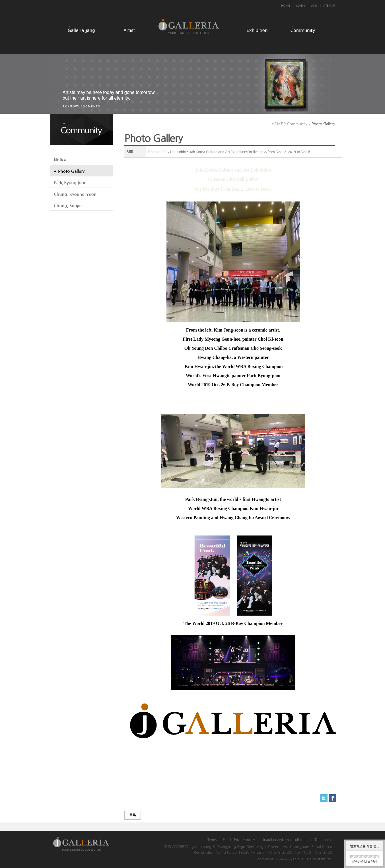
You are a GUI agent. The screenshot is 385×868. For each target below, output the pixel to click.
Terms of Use (217, 840)
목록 (133, 815)
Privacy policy (244, 840)
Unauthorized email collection (285, 840)
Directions (323, 840)
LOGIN (300, 6)
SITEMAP (329, 6)
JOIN (314, 6)
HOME (286, 6)
